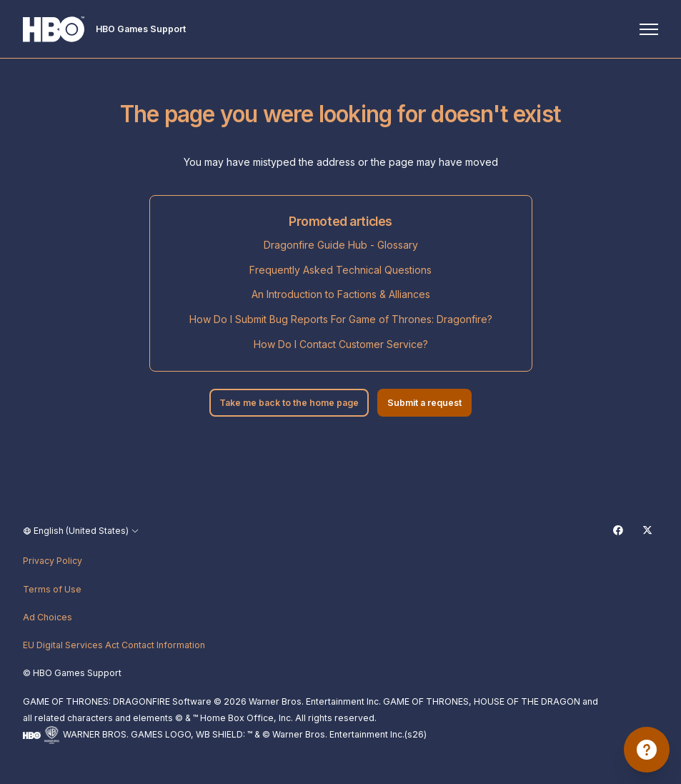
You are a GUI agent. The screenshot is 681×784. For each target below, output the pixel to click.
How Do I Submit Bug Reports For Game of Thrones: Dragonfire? (341, 319)
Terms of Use (52, 589)
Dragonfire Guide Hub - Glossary (341, 245)
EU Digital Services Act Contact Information (114, 645)
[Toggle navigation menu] (649, 29)
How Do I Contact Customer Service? (341, 344)
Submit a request (424, 403)
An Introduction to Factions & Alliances (341, 294)
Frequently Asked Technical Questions (340, 270)
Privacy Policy (53, 561)
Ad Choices (48, 617)
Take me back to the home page (289, 403)
